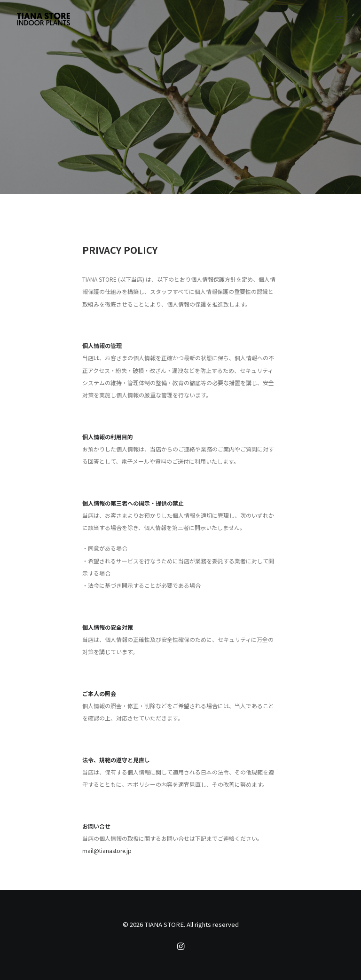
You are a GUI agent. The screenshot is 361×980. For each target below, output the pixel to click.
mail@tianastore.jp (107, 850)
